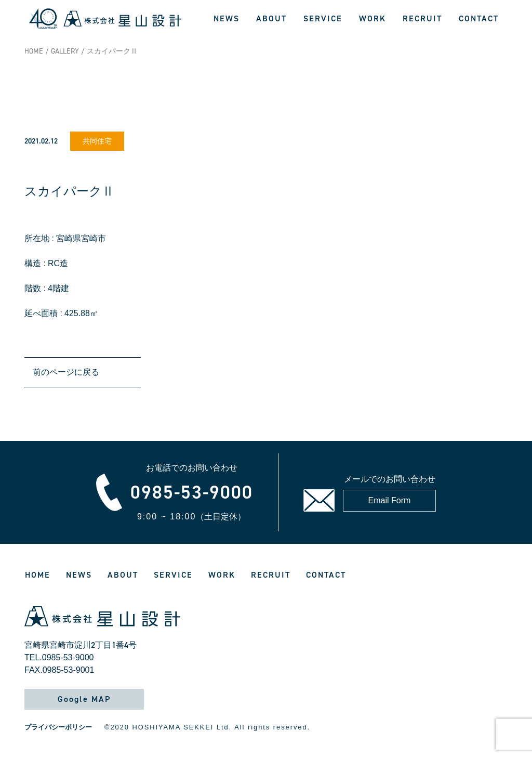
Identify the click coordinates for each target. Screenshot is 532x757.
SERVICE (323, 18)
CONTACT (479, 18)
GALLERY (65, 51)
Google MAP (84, 699)
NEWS (227, 18)
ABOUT (271, 18)
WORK (373, 18)
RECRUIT (422, 18)
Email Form (390, 500)
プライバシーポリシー (58, 727)
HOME (34, 51)
